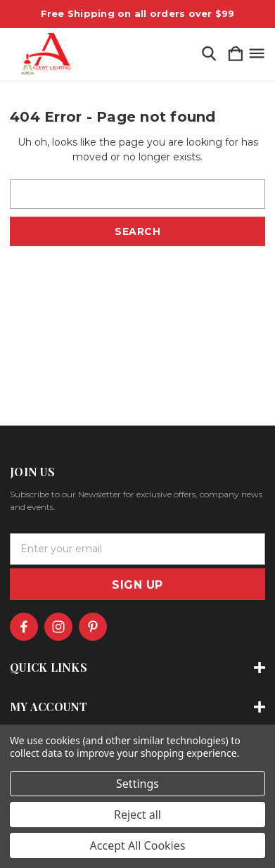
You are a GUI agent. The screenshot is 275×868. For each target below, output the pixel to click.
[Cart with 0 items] (236, 55)
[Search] (209, 55)
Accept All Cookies (138, 845)
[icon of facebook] (24, 627)
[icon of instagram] (58, 627)
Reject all (137, 815)
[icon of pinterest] (93, 627)
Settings (137, 784)
